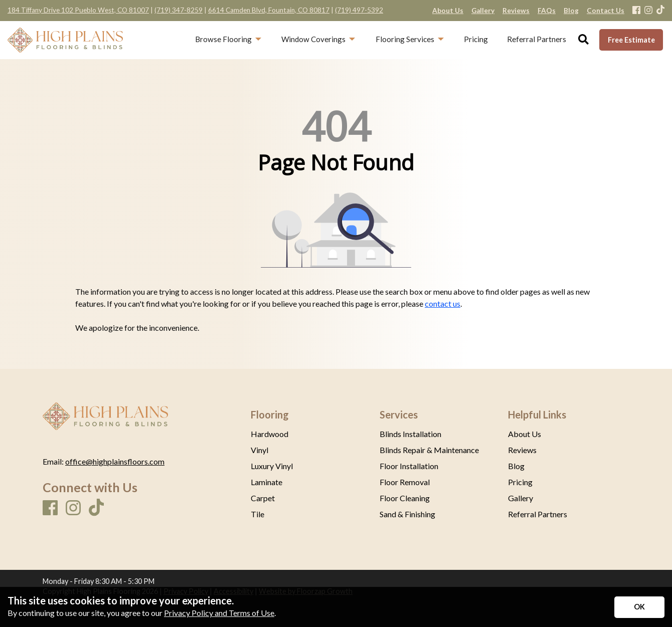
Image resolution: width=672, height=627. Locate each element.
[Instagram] (648, 11)
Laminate (267, 482)
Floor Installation (409, 466)
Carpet (263, 498)
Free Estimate (631, 40)
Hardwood (270, 434)
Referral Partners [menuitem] (537, 39)
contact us (443, 303)
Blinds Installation (410, 434)
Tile (258, 514)
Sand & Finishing (407, 514)
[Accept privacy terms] (639, 607)
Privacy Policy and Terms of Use (219, 613)
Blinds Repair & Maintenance (429, 450)
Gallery (521, 498)
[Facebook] (636, 11)
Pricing (520, 482)
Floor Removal (405, 482)
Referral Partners (538, 514)
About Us (525, 434)
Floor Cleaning (405, 498)
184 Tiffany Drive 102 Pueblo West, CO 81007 (78, 10)
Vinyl (260, 450)
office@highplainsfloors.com (115, 461)
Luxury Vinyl (272, 466)
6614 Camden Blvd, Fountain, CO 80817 (269, 10)
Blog (516, 466)
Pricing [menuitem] (476, 39)
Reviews (522, 450)
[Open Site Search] (583, 40)
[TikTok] (660, 10)
